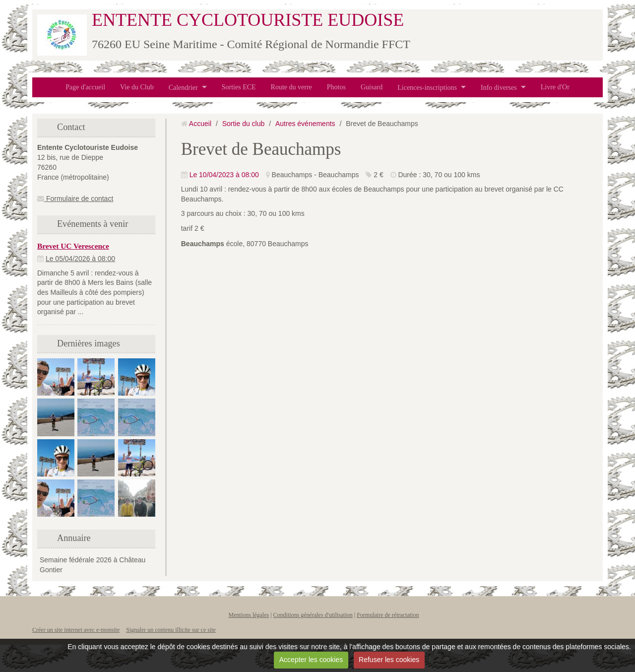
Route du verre (291, 87)
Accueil (200, 124)
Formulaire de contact (75, 199)
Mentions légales (249, 615)
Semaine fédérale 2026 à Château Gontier (93, 565)
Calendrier (183, 87)
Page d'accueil (85, 87)
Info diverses (499, 87)
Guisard (372, 87)
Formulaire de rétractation (388, 615)
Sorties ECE (239, 87)
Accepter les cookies (311, 660)
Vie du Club (137, 87)
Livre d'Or (555, 87)
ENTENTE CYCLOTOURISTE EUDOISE (248, 20)
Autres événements (305, 124)
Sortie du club (244, 124)
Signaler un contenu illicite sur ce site (171, 630)
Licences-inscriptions (427, 87)
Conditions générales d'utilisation (313, 615)
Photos (336, 87)
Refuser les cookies (389, 660)
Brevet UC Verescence (73, 246)
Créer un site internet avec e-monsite (76, 630)
